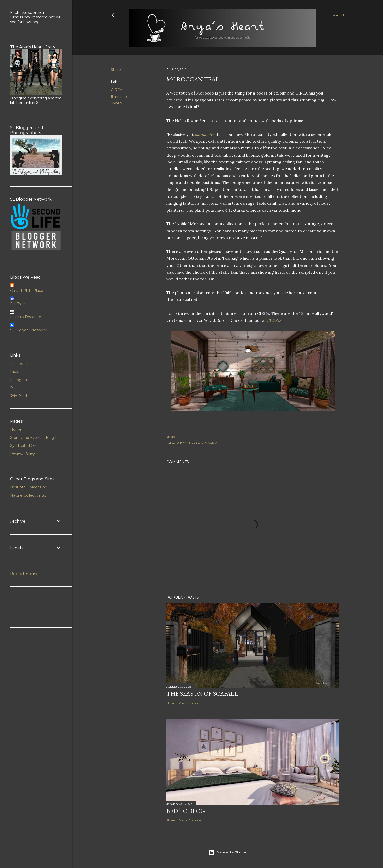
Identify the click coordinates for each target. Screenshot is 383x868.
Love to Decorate (26, 317)
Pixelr (15, 388)
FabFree (17, 304)
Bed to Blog (186, 811)
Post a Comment (191, 703)
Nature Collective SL (28, 495)
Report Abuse (24, 574)
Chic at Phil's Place (27, 291)
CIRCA (117, 90)
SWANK (118, 103)
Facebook (19, 364)
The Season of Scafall (202, 694)
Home (16, 429)
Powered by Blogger (227, 852)
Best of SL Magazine (29, 487)
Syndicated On (23, 446)
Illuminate (120, 97)
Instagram (19, 380)
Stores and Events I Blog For (36, 438)
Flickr (15, 372)
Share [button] (116, 70)
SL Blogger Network (28, 330)
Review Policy (23, 454)
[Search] (336, 15)
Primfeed (18, 396)
